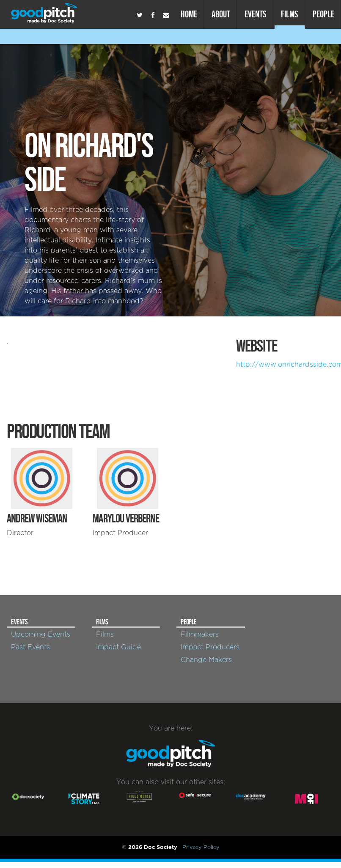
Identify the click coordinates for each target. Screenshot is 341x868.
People (323, 14)
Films (290, 14)
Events (256, 14)
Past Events (30, 647)
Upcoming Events (41, 635)
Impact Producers (210, 647)
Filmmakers (200, 635)
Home (189, 14)
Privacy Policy (201, 847)
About (221, 14)
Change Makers (206, 660)
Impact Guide (118, 647)
